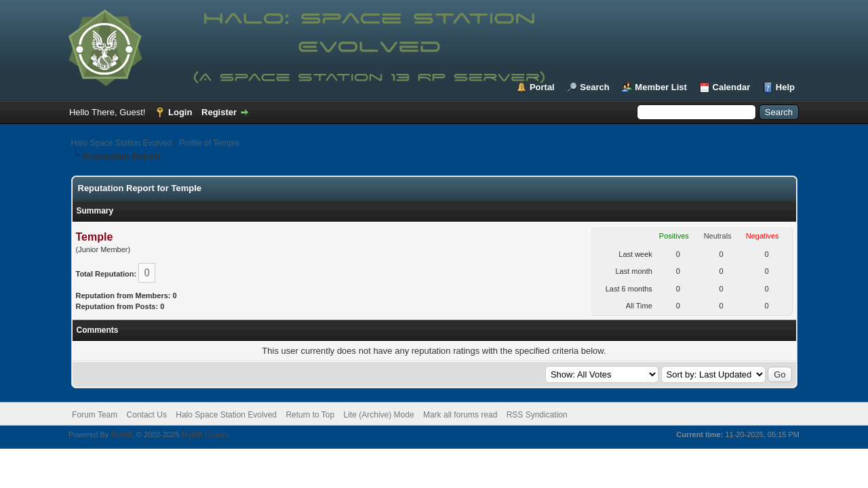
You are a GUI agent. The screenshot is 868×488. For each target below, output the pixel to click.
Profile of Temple (209, 143)
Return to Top (310, 415)
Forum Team (95, 415)
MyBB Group (204, 434)
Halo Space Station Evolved (122, 143)
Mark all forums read (460, 415)
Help (785, 87)
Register (219, 112)
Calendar (732, 87)
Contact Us (147, 415)
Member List (661, 87)
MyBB (121, 434)
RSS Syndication (537, 415)
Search (594, 87)
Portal (542, 87)
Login (180, 112)
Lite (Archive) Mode (379, 415)
